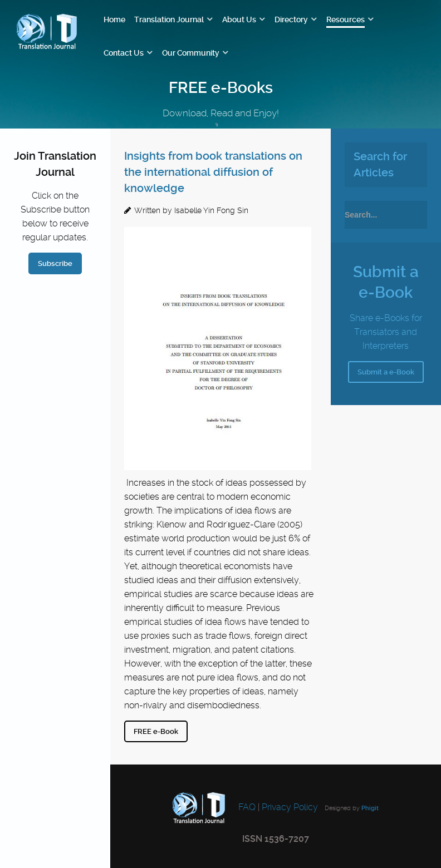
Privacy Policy (290, 807)
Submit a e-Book (386, 372)
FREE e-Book (156, 731)
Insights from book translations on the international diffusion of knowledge (213, 172)
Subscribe (55, 263)
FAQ (246, 807)
